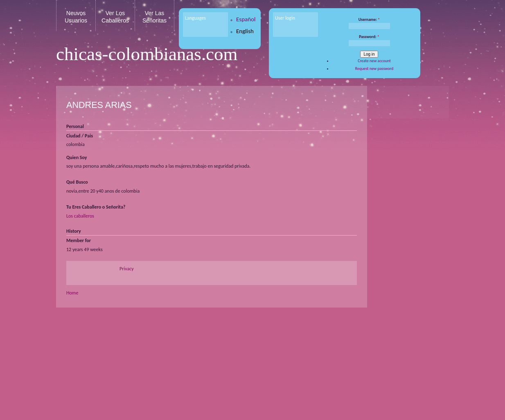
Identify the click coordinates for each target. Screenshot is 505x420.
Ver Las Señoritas (154, 17)
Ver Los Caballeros (115, 17)
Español (246, 19)
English (245, 31)
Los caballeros (80, 216)
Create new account (374, 61)
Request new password (374, 69)
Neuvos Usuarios (76, 17)
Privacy (127, 269)
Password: (369, 37)
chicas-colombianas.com (147, 54)
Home (72, 293)
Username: (369, 19)
